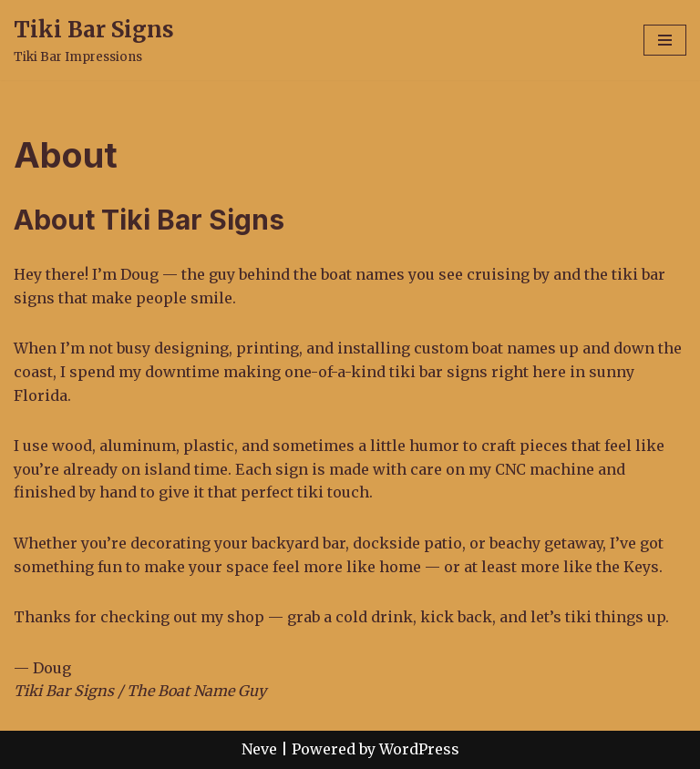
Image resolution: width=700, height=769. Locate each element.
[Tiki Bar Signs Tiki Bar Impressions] (94, 40)
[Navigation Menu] (665, 40)
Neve (259, 749)
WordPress (419, 749)
